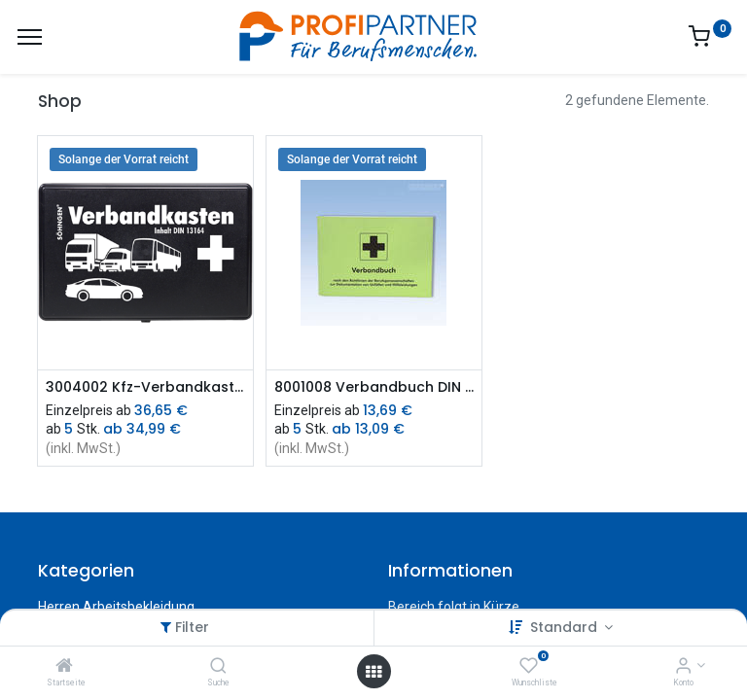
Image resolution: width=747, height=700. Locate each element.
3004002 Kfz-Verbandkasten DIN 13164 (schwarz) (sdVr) (145, 387)
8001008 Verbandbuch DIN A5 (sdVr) (374, 387)
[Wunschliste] (529, 667)
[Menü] (30, 37)
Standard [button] (566, 627)
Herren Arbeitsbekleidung (116, 607)
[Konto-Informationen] (683, 667)
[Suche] (218, 667)
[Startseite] (64, 667)
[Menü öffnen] (373, 672)
